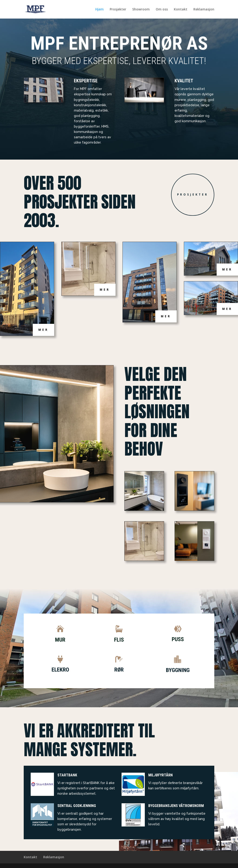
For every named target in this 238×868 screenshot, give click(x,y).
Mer (43, 330)
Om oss (162, 10)
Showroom (141, 10)
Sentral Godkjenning (77, 806)
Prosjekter (118, 10)
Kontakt (181, 10)
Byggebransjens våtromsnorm (176, 806)
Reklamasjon (204, 10)
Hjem (99, 10)
